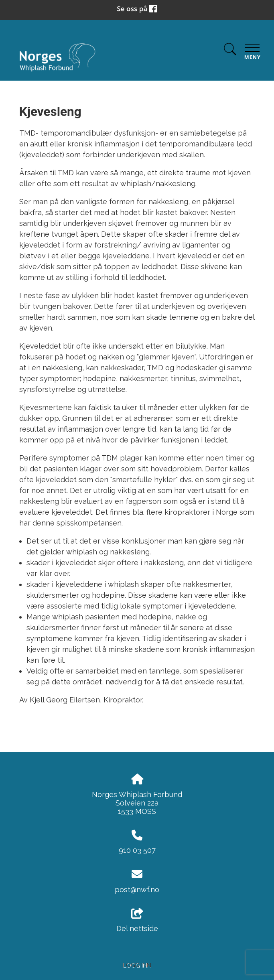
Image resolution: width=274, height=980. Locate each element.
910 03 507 (137, 850)
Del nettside (137, 921)
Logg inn (137, 965)
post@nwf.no (137, 890)
